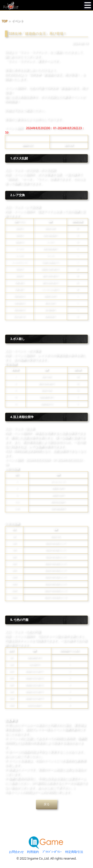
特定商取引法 (74, 852)
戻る (47, 804)
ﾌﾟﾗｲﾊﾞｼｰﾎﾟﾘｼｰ (52, 852)
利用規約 (33, 852)
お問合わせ (16, 852)
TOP (5, 21)
